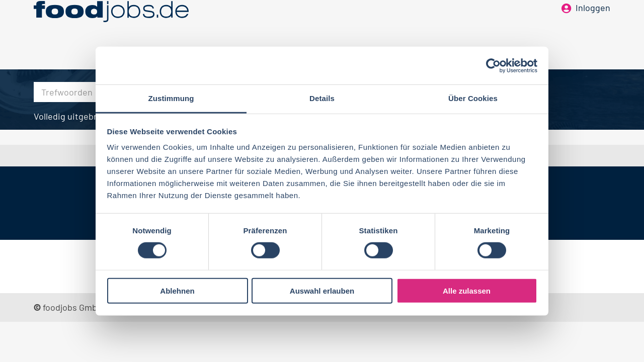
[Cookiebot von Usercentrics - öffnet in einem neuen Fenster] (493, 65)
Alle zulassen (467, 291)
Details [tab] (322, 98)
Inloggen (593, 24)
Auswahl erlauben (322, 291)
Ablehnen (177, 291)
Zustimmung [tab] (171, 98)
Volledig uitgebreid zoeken (87, 116)
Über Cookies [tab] (473, 98)
